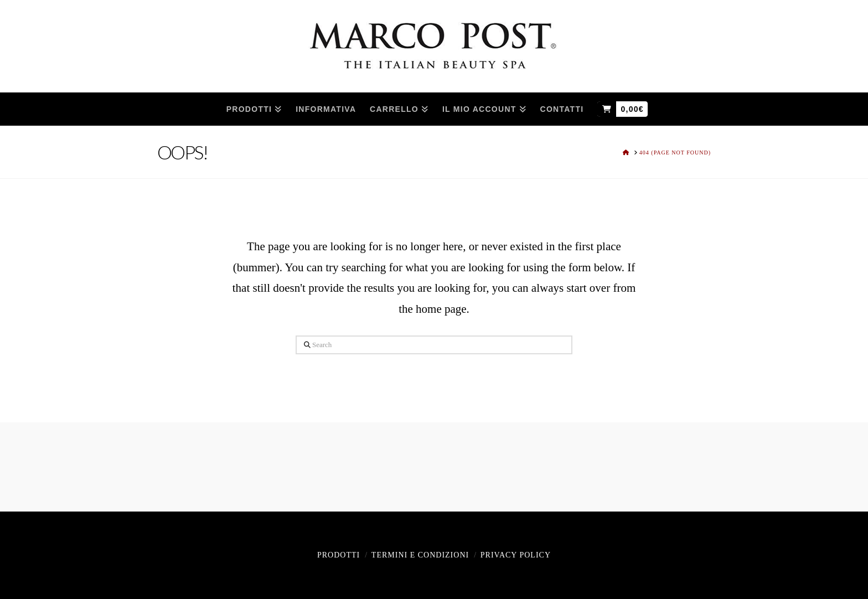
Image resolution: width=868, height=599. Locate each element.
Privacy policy (516, 555)
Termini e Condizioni (420, 555)
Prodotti (339, 555)
